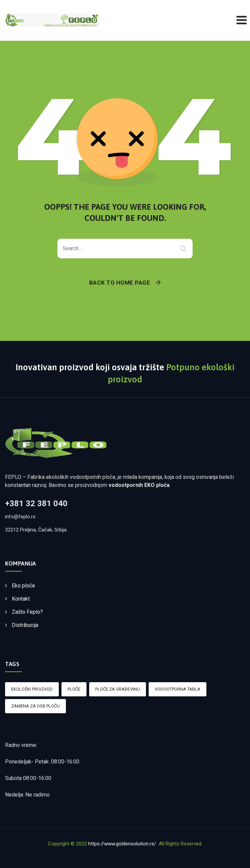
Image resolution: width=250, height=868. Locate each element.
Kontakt (21, 599)
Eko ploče (23, 586)
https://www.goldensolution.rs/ (122, 844)
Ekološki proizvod (32, 689)
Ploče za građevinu (118, 689)
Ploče (74, 689)
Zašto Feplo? (27, 612)
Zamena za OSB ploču (35, 706)
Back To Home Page (120, 283)
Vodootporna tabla (178, 689)
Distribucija (25, 625)
